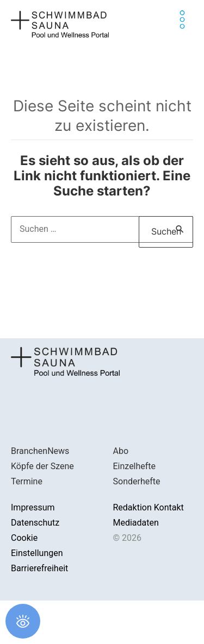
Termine (27, 481)
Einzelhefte (135, 466)
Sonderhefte (137, 481)
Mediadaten (136, 523)
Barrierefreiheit (39, 568)
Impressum (33, 507)
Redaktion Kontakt (149, 507)
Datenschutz (35, 523)
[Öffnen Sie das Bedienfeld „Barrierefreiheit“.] (23, 621)
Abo (121, 451)
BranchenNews (40, 451)
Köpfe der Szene (42, 466)
